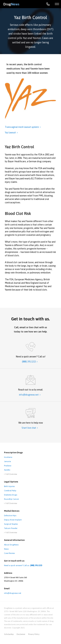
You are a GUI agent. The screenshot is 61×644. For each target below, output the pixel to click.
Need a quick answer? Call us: (23, 565)
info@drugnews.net (13, 593)
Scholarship (9, 634)
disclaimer (21, 634)
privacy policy (34, 634)
